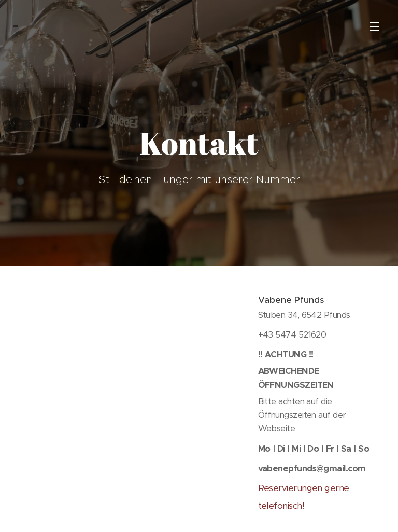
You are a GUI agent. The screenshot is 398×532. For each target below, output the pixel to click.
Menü (375, 26)
